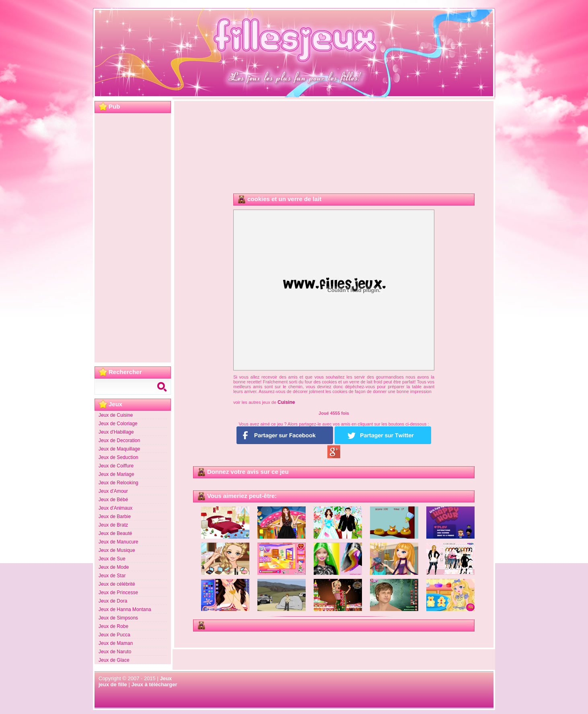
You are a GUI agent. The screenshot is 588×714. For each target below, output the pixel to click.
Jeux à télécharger (154, 684)
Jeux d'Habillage (116, 432)
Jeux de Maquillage (119, 449)
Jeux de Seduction (118, 457)
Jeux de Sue (112, 559)
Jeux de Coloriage (118, 424)
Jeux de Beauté (115, 533)
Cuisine (286, 402)
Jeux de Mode (114, 567)
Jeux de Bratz (113, 525)
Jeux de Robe (113, 626)
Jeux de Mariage (116, 474)
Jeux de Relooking (118, 483)
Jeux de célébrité (117, 584)
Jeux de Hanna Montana (125, 609)
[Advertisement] (133, 238)
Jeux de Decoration (119, 440)
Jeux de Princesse (118, 593)
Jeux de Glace (114, 660)
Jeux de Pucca (114, 635)
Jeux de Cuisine (116, 415)
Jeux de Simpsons (118, 618)
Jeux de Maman (116, 643)
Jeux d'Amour (113, 491)
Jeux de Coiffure (116, 466)
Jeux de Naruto (115, 652)
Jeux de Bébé (113, 500)
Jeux (166, 678)
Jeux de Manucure (118, 542)
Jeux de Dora (113, 601)
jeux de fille (113, 684)
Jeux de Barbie (115, 516)
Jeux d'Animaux (115, 508)
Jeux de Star (112, 576)
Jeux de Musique (117, 550)
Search (163, 387)
